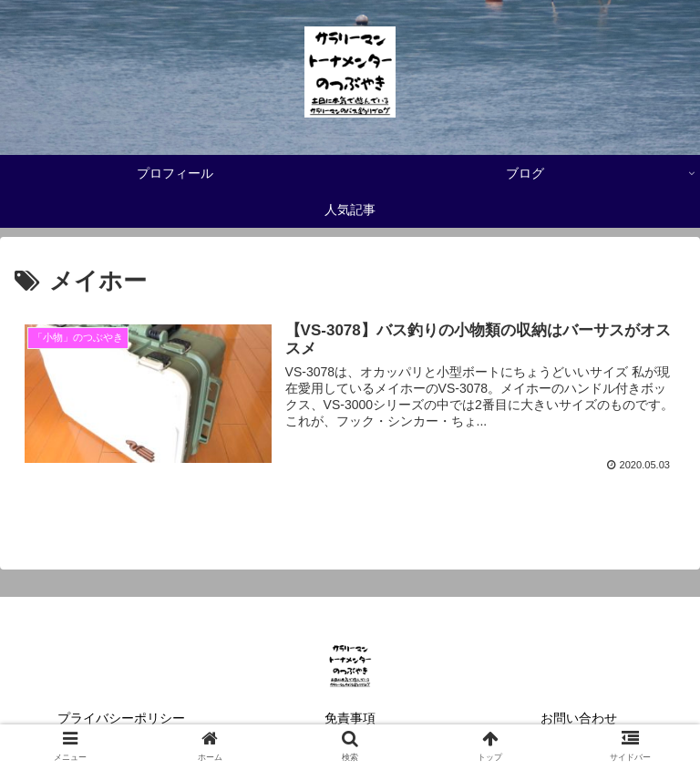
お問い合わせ (579, 718)
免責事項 (350, 718)
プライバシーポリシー (121, 718)
